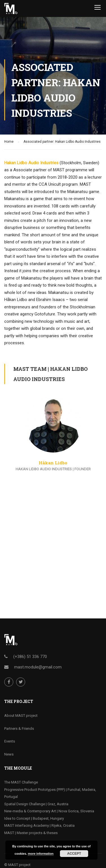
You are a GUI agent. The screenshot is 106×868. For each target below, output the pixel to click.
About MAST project (21, 716)
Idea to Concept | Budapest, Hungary (34, 818)
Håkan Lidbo (53, 463)
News (9, 754)
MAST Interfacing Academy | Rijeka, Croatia (39, 825)
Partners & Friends (19, 729)
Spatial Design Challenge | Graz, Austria (36, 804)
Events (10, 741)
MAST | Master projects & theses (31, 833)
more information (41, 854)
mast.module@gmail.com (38, 667)
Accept (74, 854)
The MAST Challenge (21, 782)
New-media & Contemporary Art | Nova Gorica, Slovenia (49, 811)
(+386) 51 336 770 (30, 657)
